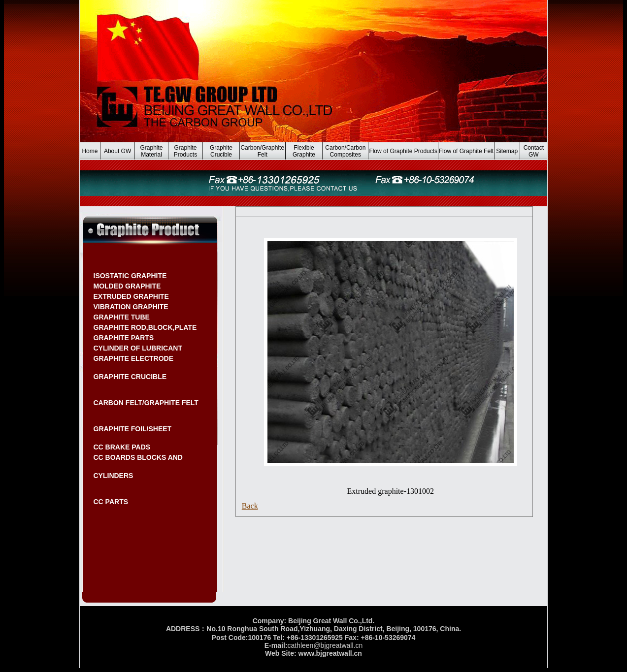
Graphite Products (185, 151)
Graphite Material (152, 151)
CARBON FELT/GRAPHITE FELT (146, 403)
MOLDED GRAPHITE (127, 286)
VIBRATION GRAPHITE (131, 307)
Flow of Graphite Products (403, 151)
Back (250, 506)
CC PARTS (111, 502)
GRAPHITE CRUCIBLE (130, 377)
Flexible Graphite (304, 151)
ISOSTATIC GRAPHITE (130, 276)
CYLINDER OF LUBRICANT (138, 348)
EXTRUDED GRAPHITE (131, 296)
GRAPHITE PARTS (124, 338)
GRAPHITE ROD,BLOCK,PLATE (145, 327)
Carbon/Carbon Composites (345, 151)
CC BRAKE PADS (122, 447)
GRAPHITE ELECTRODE (134, 358)
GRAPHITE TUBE (122, 317)
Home (90, 151)
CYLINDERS (114, 476)
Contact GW (534, 151)
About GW (117, 151)
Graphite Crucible (221, 151)
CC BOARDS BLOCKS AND (138, 457)
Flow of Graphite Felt (466, 151)
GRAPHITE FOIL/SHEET (133, 429)
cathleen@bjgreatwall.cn (325, 645)
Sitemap (507, 151)
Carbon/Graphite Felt (262, 151)
